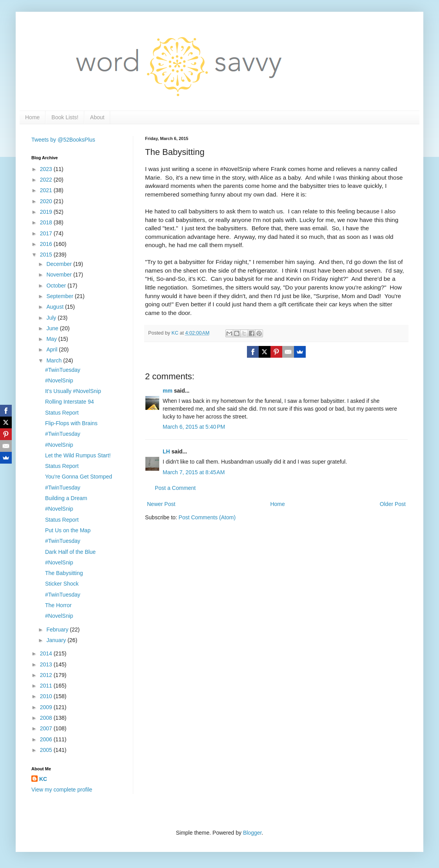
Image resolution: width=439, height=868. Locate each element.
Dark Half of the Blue (70, 552)
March (55, 360)
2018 (47, 222)
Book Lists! (65, 117)
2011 (47, 686)
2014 (47, 653)
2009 (47, 707)
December (60, 264)
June (53, 328)
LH (166, 451)
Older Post (393, 504)
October (57, 286)
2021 (47, 190)
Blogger (252, 833)
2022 (47, 180)
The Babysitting (64, 573)
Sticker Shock (62, 584)
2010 (47, 696)
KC (43, 779)
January (57, 640)
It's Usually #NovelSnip (73, 391)
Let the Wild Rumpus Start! (78, 455)
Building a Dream (66, 498)
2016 (47, 244)
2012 (47, 675)
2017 (47, 233)
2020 (47, 201)
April (53, 349)
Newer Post (161, 504)
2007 (47, 728)
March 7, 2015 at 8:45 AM (194, 472)
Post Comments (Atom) (207, 517)
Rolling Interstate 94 (70, 402)
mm (168, 391)
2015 (47, 255)
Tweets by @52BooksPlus (63, 140)
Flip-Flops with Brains (71, 423)
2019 (47, 212)
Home (32, 117)
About (97, 117)
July (52, 318)
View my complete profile (62, 790)
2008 (47, 718)
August (55, 307)
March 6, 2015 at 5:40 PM (194, 427)
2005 (47, 750)
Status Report (62, 413)
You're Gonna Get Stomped (79, 477)
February (58, 630)
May (52, 339)
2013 (47, 664)
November (60, 275)
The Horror (58, 605)
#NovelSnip (59, 380)
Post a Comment (175, 488)
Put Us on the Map (68, 530)
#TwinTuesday (63, 370)
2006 (47, 739)
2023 (47, 169)
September (60, 296)
